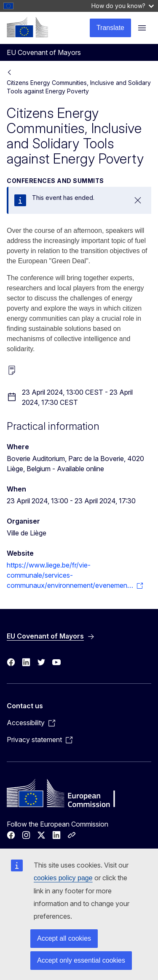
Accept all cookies (64, 938)
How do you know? (123, 6)
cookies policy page (63, 878)
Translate (110, 28)
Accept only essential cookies (81, 960)
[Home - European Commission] (27, 27)
